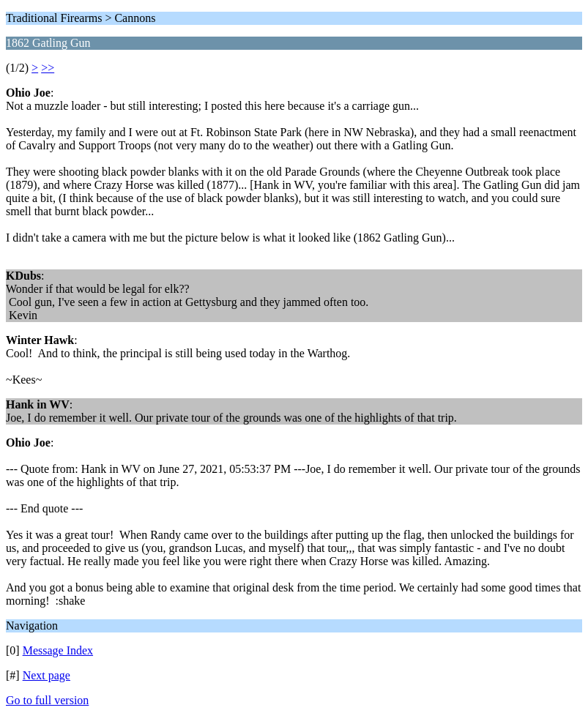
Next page (46, 675)
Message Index (58, 650)
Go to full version (47, 700)
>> (48, 68)
